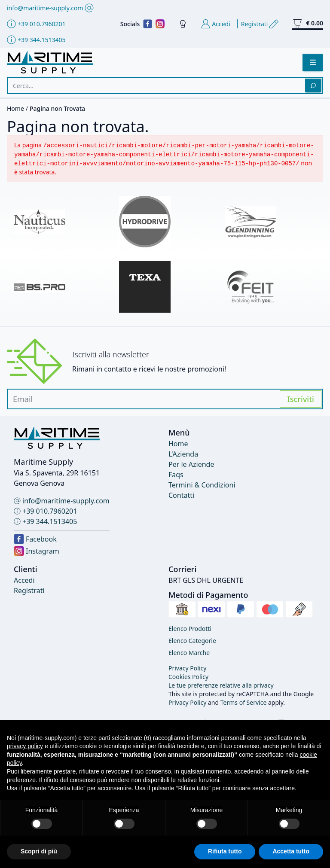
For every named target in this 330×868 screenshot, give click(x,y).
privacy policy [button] (25, 746)
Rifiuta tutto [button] (225, 851)
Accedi (24, 580)
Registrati (29, 591)
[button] (313, 62)
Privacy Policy (187, 702)
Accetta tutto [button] (291, 851)
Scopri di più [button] (39, 851)
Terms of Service (244, 702)
